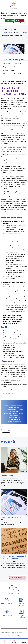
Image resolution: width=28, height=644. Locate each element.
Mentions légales (6, 631)
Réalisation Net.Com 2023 (14, 636)
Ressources (14, 642)
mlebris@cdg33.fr (10, 393)
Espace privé (23, 642)
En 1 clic (5, 642)
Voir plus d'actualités (17, 577)
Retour (6, 431)
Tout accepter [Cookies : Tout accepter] (10, 20)
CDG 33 (8, 33)
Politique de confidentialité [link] (19, 23)
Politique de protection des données (18, 631)
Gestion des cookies (5, 633)
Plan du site (13, 633)
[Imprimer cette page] (9, 29)
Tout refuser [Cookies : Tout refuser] (20, 20)
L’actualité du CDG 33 (19, 33)
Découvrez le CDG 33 (22, 633)
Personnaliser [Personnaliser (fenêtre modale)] (7, 23)
